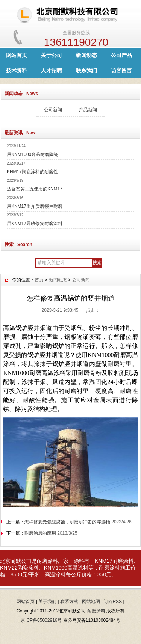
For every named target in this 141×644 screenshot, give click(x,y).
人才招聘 (52, 70)
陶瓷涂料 (28, 568)
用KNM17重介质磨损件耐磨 (35, 206)
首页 (39, 280)
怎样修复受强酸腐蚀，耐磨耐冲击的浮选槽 (67, 522)
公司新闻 (53, 110)
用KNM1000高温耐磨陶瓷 (33, 154)
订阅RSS (113, 602)
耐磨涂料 (123, 561)
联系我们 (86, 70)
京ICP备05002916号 (41, 620)
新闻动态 (86, 55)
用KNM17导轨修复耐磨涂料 (35, 224)
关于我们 (47, 602)
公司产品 (121, 55)
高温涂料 (78, 568)
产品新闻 (88, 110)
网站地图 (91, 602)
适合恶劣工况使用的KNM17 (35, 189)
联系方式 (69, 602)
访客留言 (121, 70)
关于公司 (52, 55)
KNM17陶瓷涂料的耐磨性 (32, 172)
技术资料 (17, 70)
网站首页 (17, 55)
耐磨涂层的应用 (40, 533)
